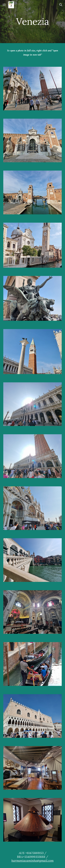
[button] (4, 5)
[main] (33, 21)
